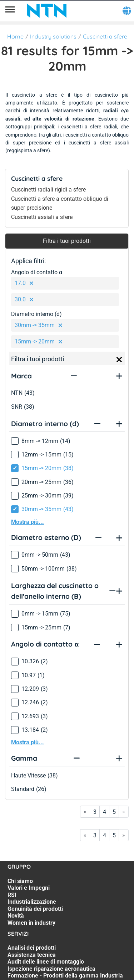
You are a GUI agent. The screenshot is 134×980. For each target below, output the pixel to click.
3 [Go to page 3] (95, 812)
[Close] (119, 360)
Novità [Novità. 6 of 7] (16, 916)
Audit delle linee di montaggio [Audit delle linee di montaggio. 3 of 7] (46, 962)
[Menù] (10, 11)
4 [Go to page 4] (105, 812)
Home (15, 36)
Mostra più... (28, 522)
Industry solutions (53, 36)
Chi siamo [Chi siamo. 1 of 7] (20, 881)
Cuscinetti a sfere (105, 36)
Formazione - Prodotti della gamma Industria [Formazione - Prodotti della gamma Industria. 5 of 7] (65, 976)
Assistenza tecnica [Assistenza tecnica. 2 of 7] (32, 955)
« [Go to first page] (85, 811)
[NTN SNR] (47, 11)
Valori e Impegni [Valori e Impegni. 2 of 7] (29, 888)
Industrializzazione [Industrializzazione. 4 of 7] (32, 902)
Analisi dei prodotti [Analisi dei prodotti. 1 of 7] (32, 948)
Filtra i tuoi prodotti (67, 241)
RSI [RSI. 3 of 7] (12, 895)
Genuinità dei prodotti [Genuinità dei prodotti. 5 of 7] (35, 909)
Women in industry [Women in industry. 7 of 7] (31, 923)
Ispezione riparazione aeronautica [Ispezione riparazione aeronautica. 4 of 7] (51, 969)
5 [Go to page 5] (114, 812)
